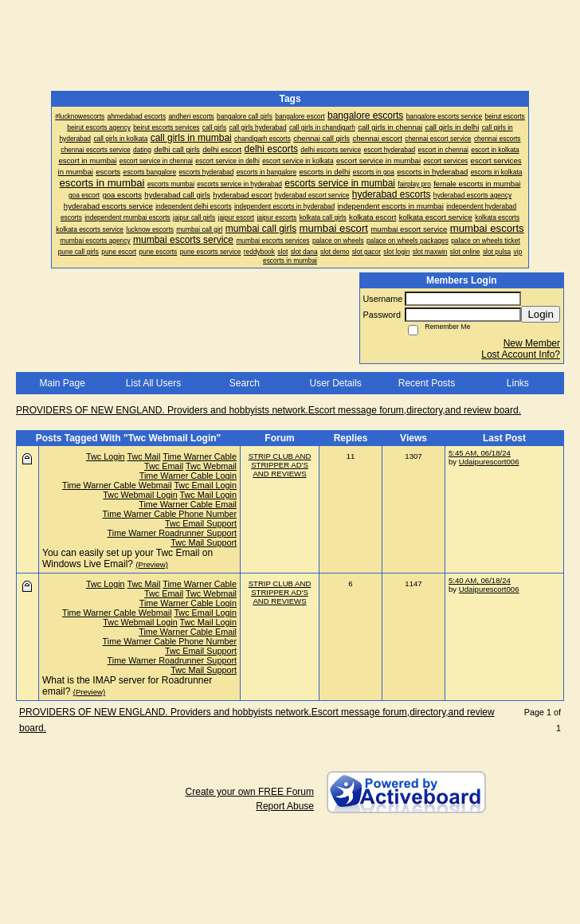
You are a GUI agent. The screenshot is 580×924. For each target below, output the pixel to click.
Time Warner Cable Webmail (117, 485)
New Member (532, 343)
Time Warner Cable (200, 456)
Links (518, 383)
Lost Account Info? (521, 354)
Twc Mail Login (208, 495)
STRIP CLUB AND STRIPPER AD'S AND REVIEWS (280, 465)
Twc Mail (143, 456)
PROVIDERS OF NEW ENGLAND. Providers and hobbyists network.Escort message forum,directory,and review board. (268, 410)
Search (245, 383)
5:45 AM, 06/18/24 (480, 453)
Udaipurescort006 (489, 462)
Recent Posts (427, 383)
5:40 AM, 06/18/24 (480, 580)
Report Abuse (285, 806)
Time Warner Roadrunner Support (172, 533)
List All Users (153, 383)
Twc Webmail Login (140, 495)
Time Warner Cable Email (188, 504)
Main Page (62, 383)
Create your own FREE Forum (250, 792)
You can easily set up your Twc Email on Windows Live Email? (127, 558)
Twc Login (106, 456)
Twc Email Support (201, 523)
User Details (335, 383)
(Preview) (152, 564)
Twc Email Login (205, 485)
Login (541, 314)
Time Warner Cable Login (188, 476)
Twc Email (164, 466)
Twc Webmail (211, 466)
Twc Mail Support (204, 542)
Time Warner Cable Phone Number (170, 514)
